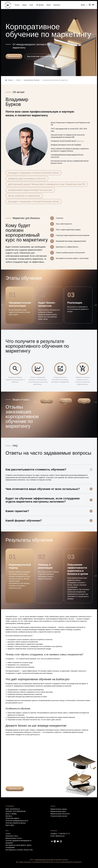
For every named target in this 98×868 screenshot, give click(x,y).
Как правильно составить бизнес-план (19, 850)
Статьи (8, 834)
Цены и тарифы (11, 814)
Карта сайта (10, 825)
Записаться (15, 789)
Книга (48, 5)
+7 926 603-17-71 (64, 834)
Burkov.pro (80, 141)
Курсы (25, 5)
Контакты (57, 5)
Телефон (36, 774)
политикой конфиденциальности (43, 782)
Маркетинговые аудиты (59, 809)
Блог (31, 5)
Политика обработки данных (16, 823)
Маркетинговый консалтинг (60, 814)
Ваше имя (9, 774)
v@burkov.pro (60, 836)
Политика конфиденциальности (17, 821)
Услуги (17, 5)
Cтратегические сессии (59, 816)
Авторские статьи (12, 836)
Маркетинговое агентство (44, 860)
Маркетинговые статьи (14, 838)
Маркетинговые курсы (58, 811)
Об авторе (40, 5)
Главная (9, 80)
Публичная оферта (12, 818)
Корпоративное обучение (32, 80)
